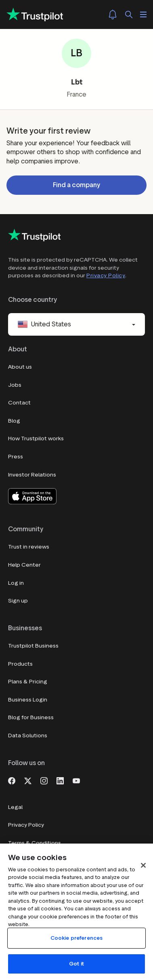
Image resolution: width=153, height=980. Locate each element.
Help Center (24, 565)
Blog (14, 421)
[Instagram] (44, 780)
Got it (76, 964)
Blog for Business (31, 717)
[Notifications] (113, 14)
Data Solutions (28, 736)
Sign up (18, 601)
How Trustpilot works (36, 438)
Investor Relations (32, 475)
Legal (15, 807)
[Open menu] (143, 14)
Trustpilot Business (33, 646)
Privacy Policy (106, 275)
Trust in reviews (29, 547)
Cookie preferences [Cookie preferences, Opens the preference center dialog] (76, 938)
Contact (19, 403)
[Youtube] (76, 780)
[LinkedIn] (60, 780)
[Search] (129, 14)
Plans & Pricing (28, 682)
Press (16, 457)
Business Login (28, 700)
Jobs (15, 385)
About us (20, 367)
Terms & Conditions (35, 843)
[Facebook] (12, 780)
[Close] (143, 865)
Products (20, 664)
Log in (16, 583)
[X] (28, 780)
